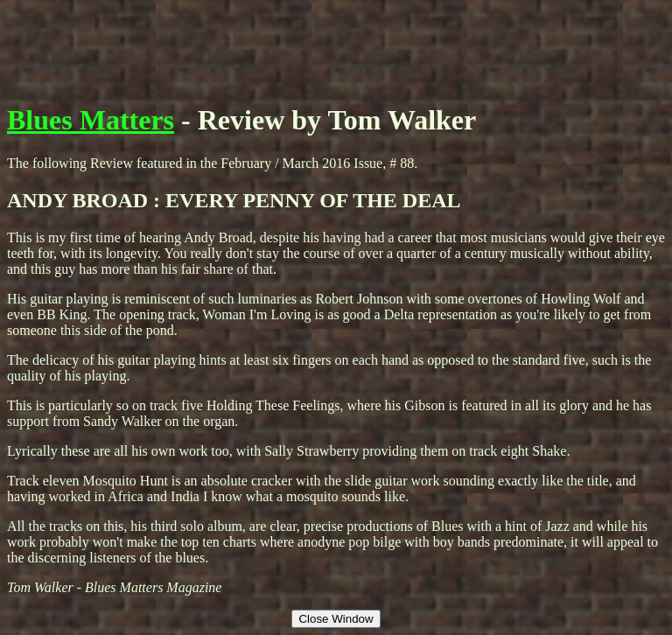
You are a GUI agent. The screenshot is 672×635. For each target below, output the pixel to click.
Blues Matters (91, 120)
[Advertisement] (336, 46)
